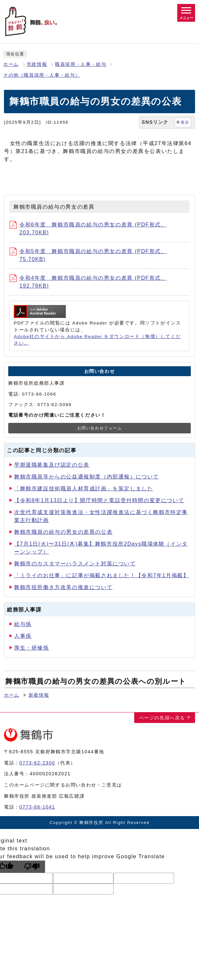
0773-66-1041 (37, 807)
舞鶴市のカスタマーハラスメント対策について (75, 564)
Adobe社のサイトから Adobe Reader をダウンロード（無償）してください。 (97, 340)
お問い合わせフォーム (100, 428)
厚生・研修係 (32, 648)
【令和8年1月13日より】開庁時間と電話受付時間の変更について (99, 500)
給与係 (23, 624)
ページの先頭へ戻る (162, 718)
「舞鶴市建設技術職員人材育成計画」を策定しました (84, 489)
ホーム (11, 64)
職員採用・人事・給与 (81, 64)
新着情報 (39, 695)
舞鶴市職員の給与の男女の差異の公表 (63, 532)
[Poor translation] (32, 867)
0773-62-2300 (37, 763)
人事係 (23, 636)
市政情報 (37, 64)
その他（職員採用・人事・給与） (42, 75)
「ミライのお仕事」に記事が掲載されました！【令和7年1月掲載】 (101, 575)
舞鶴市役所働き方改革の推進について (63, 587)
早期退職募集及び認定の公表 (52, 465)
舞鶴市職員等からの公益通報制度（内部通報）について (87, 477)
